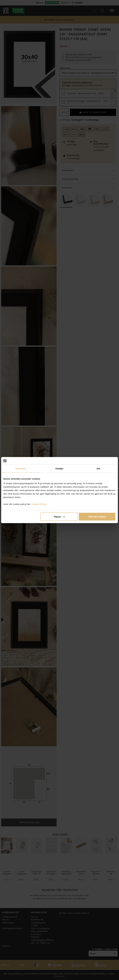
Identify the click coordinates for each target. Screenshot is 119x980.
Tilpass (59, 516)
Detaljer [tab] (59, 469)
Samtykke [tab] (21, 469)
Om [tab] (98, 469)
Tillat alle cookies (97, 516)
